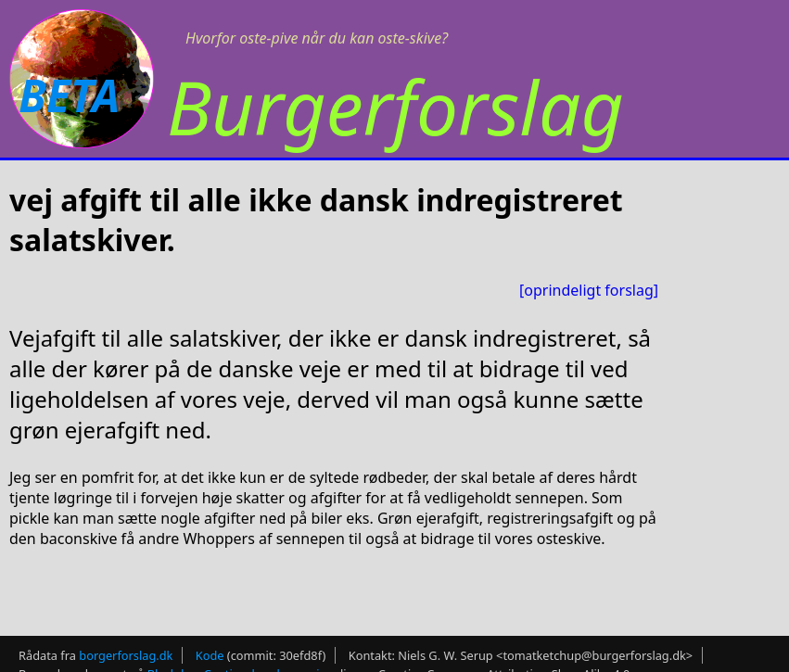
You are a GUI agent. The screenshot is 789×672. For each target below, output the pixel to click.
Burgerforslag (395, 106)
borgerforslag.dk (126, 650)
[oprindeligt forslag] (589, 290)
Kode (210, 650)
